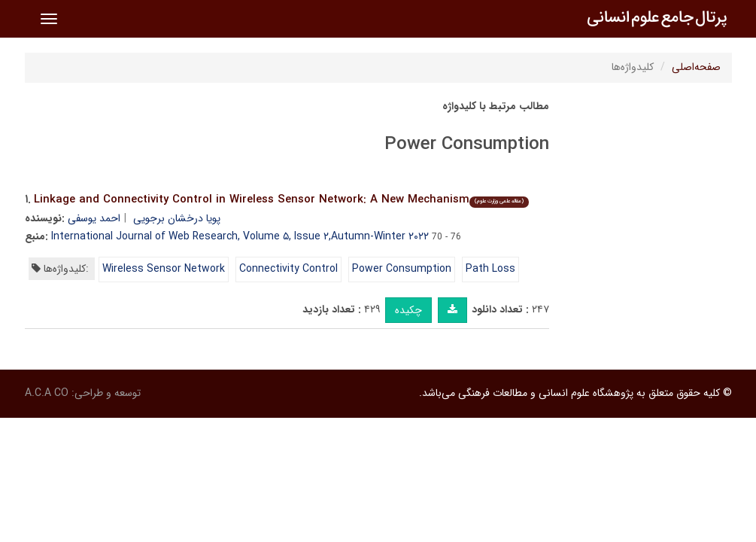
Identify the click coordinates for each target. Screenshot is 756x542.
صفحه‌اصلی (696, 67)
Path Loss (490, 269)
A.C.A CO (47, 393)
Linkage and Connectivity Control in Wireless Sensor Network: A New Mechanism (281, 199)
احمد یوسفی (94, 218)
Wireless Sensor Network (164, 269)
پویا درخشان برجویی (177, 218)
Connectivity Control (288, 269)
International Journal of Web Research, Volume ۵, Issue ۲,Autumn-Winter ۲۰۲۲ (240, 236)
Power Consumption (402, 269)
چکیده (408, 310)
